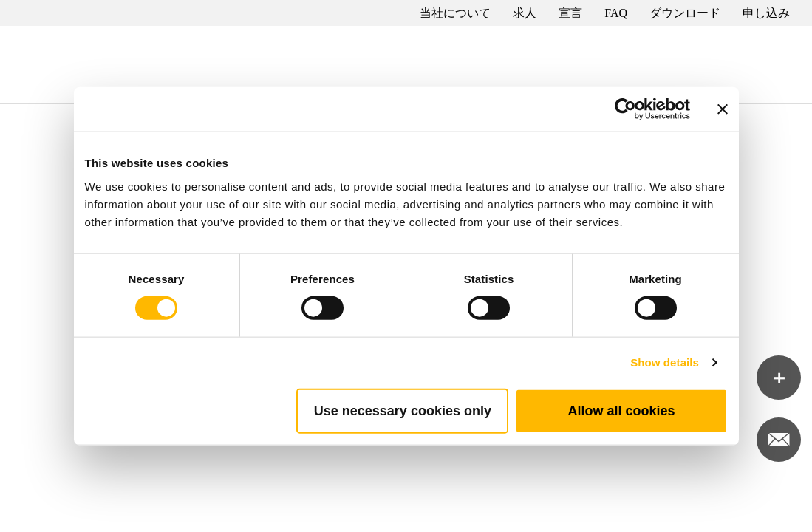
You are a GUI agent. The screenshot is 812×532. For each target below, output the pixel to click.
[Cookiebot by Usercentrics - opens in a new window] (625, 109)
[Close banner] (723, 109)
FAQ (616, 13)
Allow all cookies (621, 410)
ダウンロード (685, 13)
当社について (455, 13)
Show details (665, 362)
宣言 (570, 13)
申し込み (766, 13)
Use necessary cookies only (403, 410)
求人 (525, 13)
